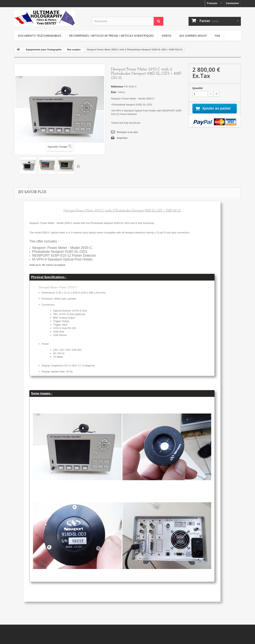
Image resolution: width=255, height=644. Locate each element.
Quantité (198, 88)
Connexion (232, 3)
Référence (117, 87)
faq (218, 36)
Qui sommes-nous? (193, 36)
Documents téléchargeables (40, 36)
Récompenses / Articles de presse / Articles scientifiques (111, 36)
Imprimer (122, 138)
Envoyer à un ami (127, 132)
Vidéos (166, 36)
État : (114, 92)
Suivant (78, 166)
